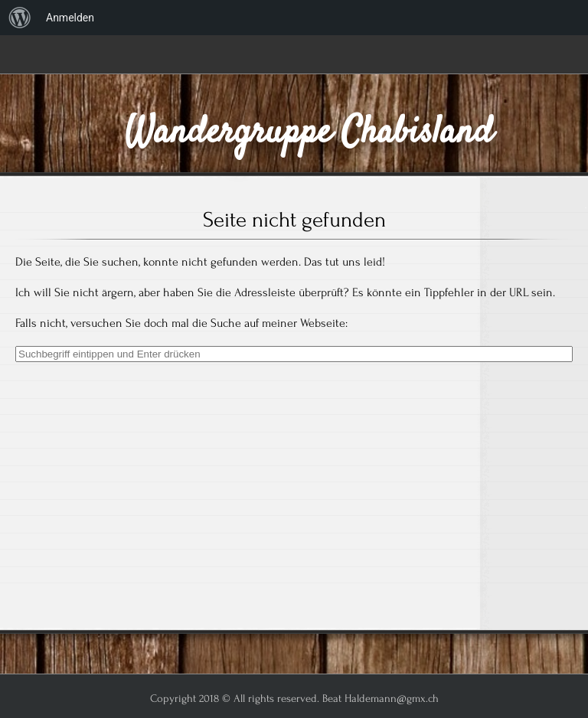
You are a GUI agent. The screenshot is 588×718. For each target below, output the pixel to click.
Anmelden (70, 18)
